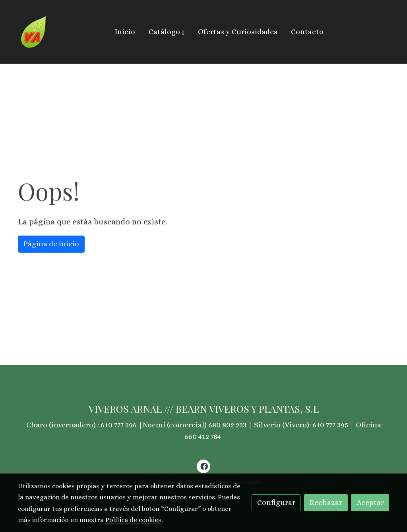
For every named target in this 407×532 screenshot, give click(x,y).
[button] (167, 32)
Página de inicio (51, 244)
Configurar (276, 502)
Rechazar (326, 502)
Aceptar (370, 502)
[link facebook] (204, 466)
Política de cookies (133, 520)
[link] (34, 32)
